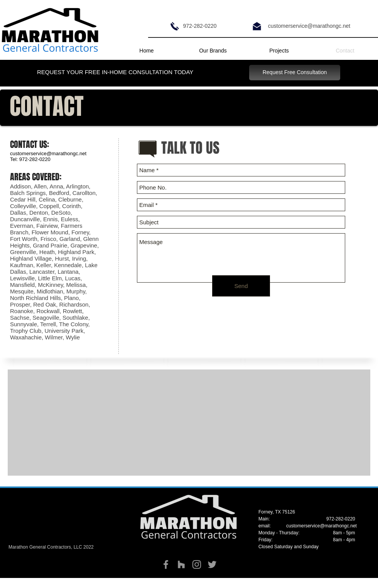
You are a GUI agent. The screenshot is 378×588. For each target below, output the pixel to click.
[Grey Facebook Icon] (166, 564)
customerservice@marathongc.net (321, 526)
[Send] (241, 286)
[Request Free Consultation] (295, 73)
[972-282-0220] (200, 26)
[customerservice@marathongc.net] (309, 26)
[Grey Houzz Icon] (181, 564)
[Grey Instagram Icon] (197, 564)
